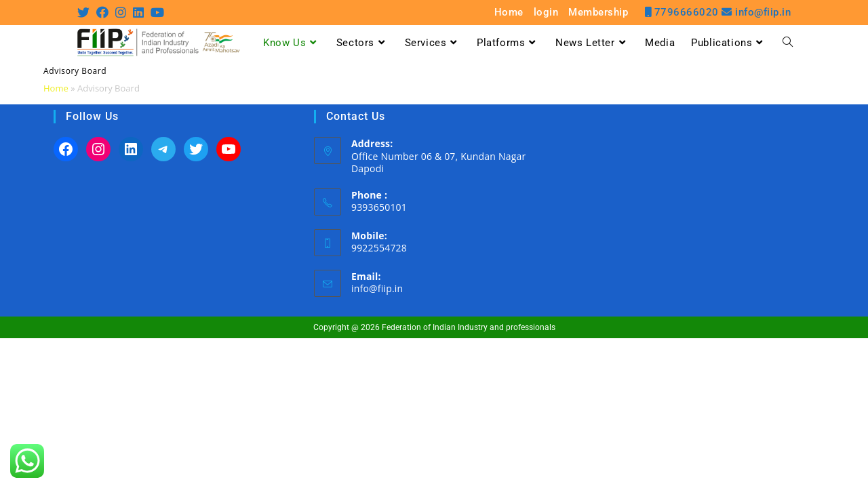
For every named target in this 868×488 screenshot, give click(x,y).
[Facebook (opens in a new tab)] (102, 12)
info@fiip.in (377, 288)
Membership (598, 13)
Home (509, 13)
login (546, 13)
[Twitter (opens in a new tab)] (85, 12)
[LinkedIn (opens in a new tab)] (138, 12)
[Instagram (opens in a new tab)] (121, 12)
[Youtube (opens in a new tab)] (157, 12)
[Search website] (788, 43)
